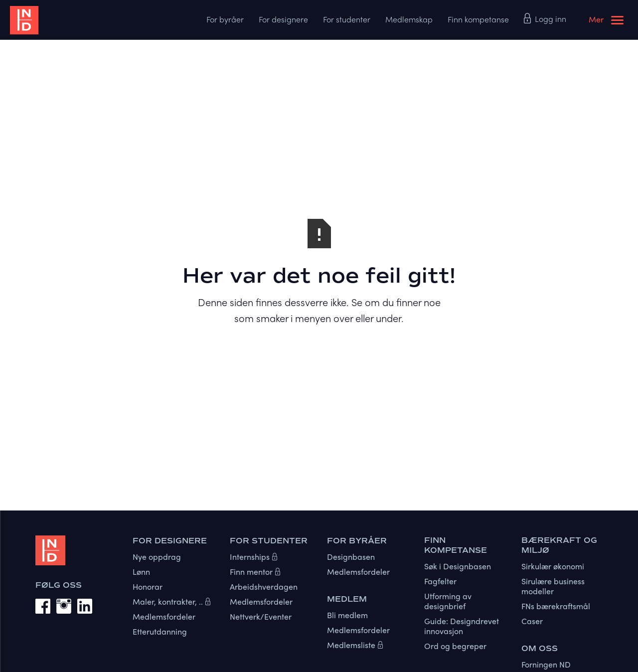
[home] (65, 20)
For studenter (347, 19)
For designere (283, 19)
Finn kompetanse (478, 19)
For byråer (225, 19)
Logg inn (551, 19)
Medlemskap (409, 19)
